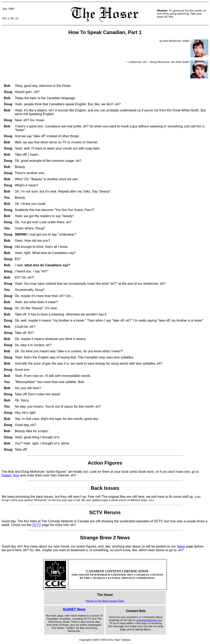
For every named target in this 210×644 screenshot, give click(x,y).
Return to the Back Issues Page (105, 601)
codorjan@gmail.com (149, 620)
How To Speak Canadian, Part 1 (105, 32)
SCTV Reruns (105, 512)
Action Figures (105, 463)
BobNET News (74, 609)
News (181, 546)
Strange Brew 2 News (105, 538)
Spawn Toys (10, 475)
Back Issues (105, 488)
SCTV (37, 525)
